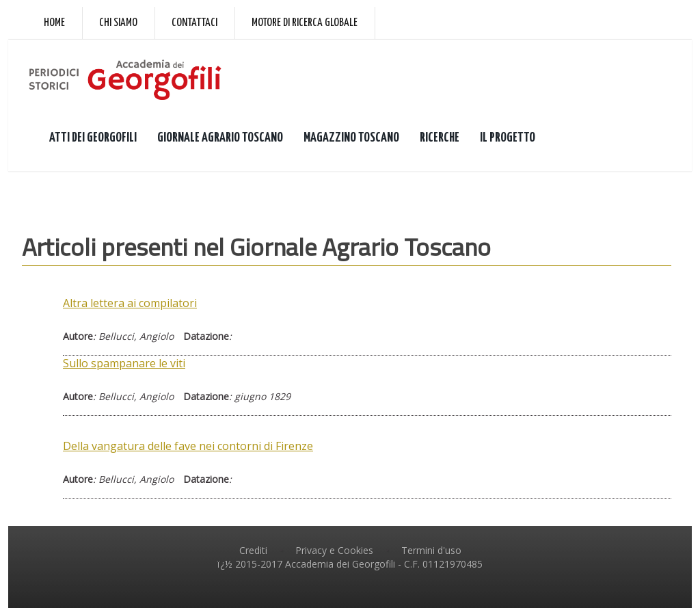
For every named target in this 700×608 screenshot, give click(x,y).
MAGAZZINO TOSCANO (351, 138)
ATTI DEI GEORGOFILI (93, 138)
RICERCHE (440, 138)
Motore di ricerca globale (305, 23)
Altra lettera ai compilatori (130, 303)
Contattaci (194, 23)
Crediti (253, 550)
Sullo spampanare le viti (124, 363)
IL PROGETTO (508, 138)
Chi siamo (118, 23)
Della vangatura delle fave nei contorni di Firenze (188, 446)
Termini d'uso (431, 550)
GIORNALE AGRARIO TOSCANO (220, 138)
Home (54, 23)
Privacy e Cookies (334, 550)
